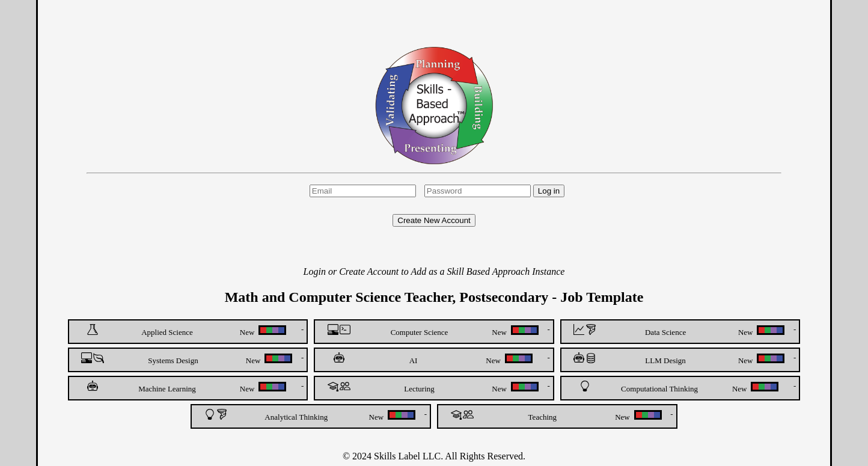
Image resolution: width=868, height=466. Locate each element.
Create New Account (434, 220)
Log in (549, 191)
